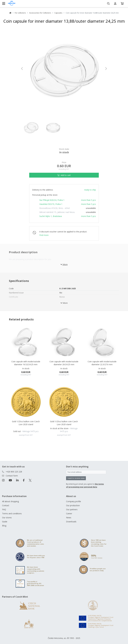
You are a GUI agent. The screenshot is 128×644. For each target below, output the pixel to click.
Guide (5, 522)
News (69, 518)
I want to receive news (76, 478)
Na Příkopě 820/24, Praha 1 (52, 200)
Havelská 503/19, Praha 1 (51, 204)
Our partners (72, 509)
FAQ (4, 509)
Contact (6, 505)
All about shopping (10, 501)
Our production (73, 505)
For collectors (20, 13)
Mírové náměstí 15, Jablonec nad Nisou (57, 212)
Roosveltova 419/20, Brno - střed (54, 208)
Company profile (74, 501)
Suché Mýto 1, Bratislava (51, 216)
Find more (44, 235)
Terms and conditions (12, 513)
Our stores (7, 518)
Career (69, 513)
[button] (27, 69)
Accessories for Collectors (40, 13)
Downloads (71, 522)
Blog (4, 526)
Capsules (58, 13)
